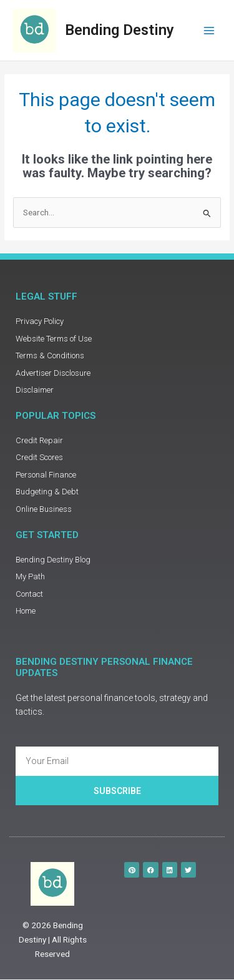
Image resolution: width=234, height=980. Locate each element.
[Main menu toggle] (209, 30)
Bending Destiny (119, 30)
